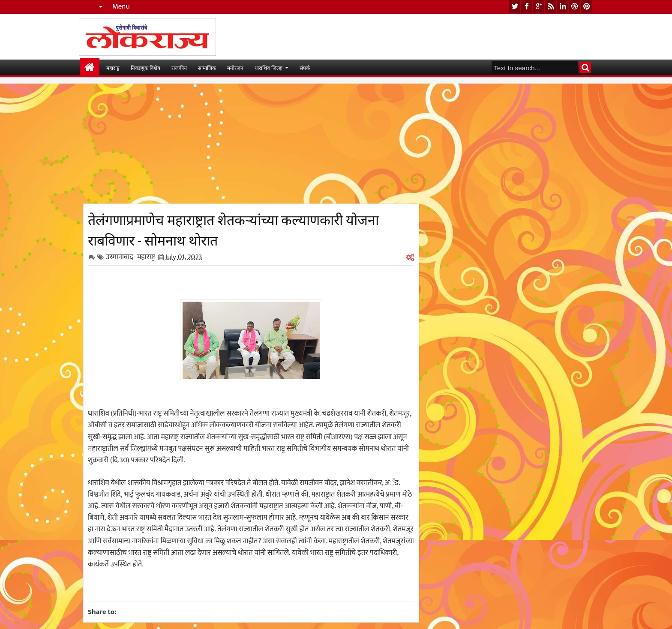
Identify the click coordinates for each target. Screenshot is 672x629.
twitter (515, 7)
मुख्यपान (90, 67)
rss (551, 7)
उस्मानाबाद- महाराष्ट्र (130, 257)
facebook (527, 7)
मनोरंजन (235, 67)
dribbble (575, 7)
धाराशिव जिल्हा (268, 67)
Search (585, 67)
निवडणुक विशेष (145, 67)
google (539, 7)
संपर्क (305, 67)
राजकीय (179, 67)
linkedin (563, 7)
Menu (121, 7)
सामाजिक (207, 67)
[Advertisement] (251, 144)
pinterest (587, 7)
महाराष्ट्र (113, 67)
